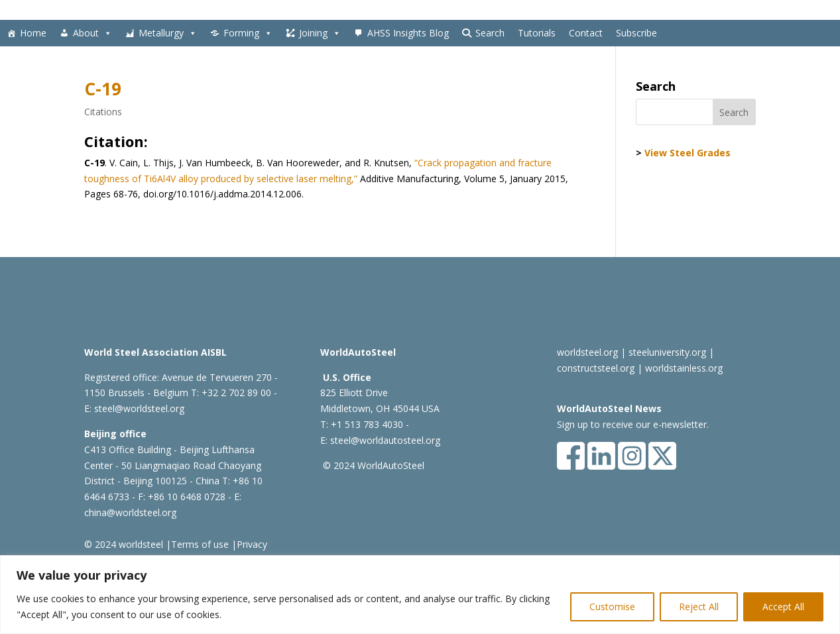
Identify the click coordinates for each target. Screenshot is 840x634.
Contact (586, 33)
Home (33, 33)
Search (490, 33)
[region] (420, 595)
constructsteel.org (596, 368)
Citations (103, 112)
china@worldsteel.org (130, 512)
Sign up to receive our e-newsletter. (633, 424)
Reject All (699, 607)
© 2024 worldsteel (124, 544)
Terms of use (200, 544)
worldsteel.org (587, 352)
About (92, 33)
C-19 (103, 89)
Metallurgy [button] (168, 33)
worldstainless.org (684, 368)
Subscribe (636, 33)
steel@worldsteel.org (139, 408)
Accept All (783, 607)
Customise (612, 607)
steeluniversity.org (667, 352)
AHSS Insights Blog (408, 33)
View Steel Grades (688, 153)
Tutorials (537, 33)
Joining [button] (320, 33)
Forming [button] (248, 33)
